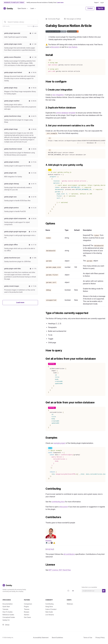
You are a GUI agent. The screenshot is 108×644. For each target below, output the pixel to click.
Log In (102, 3)
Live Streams (50, 615)
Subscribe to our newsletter (89, 587)
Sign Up (100, 8)
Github (6, 625)
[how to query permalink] (45, 351)
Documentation (8, 604)
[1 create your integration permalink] (45, 90)
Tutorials (5, 609)
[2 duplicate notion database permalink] (45, 108)
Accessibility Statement (41, 638)
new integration (58, 95)
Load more (20, 302)
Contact (90, 8)
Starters (27, 615)
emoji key (50, 549)
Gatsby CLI (6, 620)
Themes (27, 609)
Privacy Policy (100, 638)
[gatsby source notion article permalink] (45, 26)
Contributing (49, 604)
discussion (55, 47)
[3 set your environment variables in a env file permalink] (45, 126)
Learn (33, 8)
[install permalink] (45, 55)
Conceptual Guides (9, 617)
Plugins (26, 607)
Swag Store (49, 607)
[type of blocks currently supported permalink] (45, 313)
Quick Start (6, 607)
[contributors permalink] (45, 517)
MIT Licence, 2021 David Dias (60, 570)
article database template (66, 113)
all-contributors (69, 554)
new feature (73, 47)
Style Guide (49, 612)
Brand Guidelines (57, 638)
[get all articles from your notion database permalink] (45, 359)
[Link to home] (8, 8)
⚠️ (54, 543)
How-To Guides (8, 612)
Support (96, 3)
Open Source (23, 8)
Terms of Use (88, 638)
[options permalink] (45, 224)
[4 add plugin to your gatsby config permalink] (45, 165)
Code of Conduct (51, 609)
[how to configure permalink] (45, 82)
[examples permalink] (45, 438)
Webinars (70, 604)
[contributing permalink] (45, 489)
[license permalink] (45, 565)
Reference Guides (8, 615)
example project (60, 443)
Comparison (28, 604)
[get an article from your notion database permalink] (45, 403)
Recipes (27, 612)
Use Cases (27, 617)
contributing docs (58, 502)
